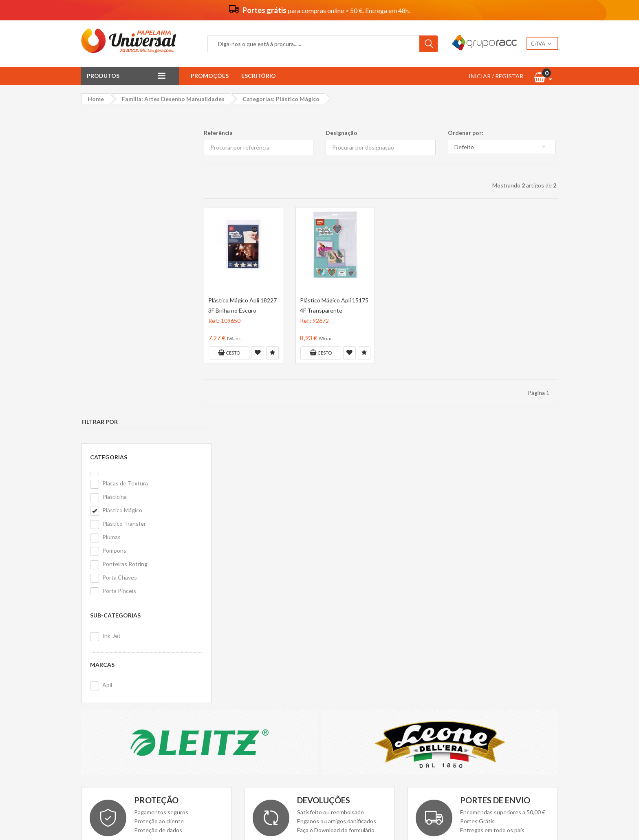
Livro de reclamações (352, 669)
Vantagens (217, 647)
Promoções (210, 76)
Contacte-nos (344, 636)
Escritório (259, 76)
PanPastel (491, 654)
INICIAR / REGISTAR (496, 76)
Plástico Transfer (124, 219)
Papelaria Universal (305, 821)
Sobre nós (216, 636)
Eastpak (461, 654)
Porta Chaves (119, 273)
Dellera (460, 669)
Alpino (542, 654)
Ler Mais (148, 556)
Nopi (541, 639)
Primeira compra (346, 647)
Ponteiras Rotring (124, 260)
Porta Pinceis (119, 287)
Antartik (493, 639)
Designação (342, 133)
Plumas (111, 233)
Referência (218, 133)
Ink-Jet (111, 332)
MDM (482, 669)
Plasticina (114, 193)
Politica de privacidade (232, 669)
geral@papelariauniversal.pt (145, 684)
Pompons (114, 246)
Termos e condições (229, 658)
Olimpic (519, 639)
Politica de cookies (227, 680)
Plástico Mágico (122, 206)
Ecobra (519, 654)
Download (313, 556)
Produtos (103, 76)
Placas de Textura (125, 179)
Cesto (229, 353)
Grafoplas (463, 639)
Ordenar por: (466, 133)
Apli (107, 381)
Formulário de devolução (356, 658)
